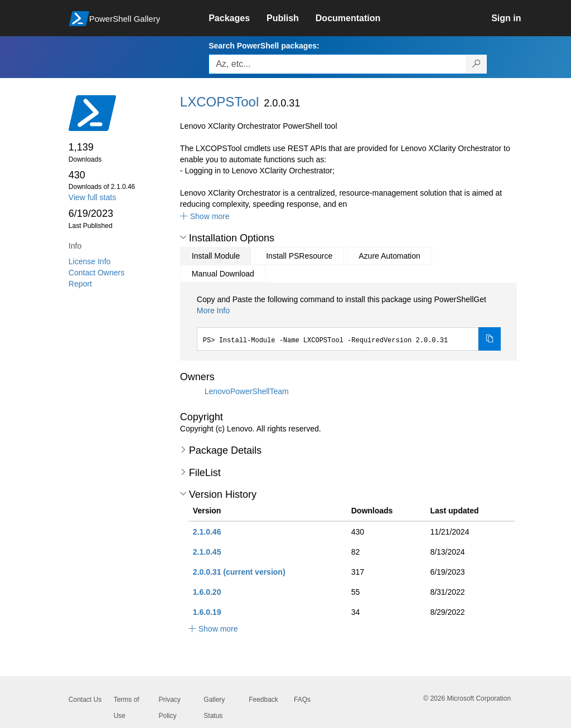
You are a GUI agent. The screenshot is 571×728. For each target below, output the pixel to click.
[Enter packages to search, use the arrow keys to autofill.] (337, 64)
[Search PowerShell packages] (476, 64)
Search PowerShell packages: (264, 46)
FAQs (302, 700)
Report (80, 284)
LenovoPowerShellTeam (247, 391)
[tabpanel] (349, 322)
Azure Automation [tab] (389, 256)
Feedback (263, 700)
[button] (205, 216)
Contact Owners (96, 273)
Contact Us (85, 700)
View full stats (92, 197)
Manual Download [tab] (223, 274)
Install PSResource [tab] (299, 256)
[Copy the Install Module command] (490, 339)
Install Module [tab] (216, 256)
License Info (90, 261)
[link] (238, 18)
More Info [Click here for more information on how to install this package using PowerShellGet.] (213, 310)
